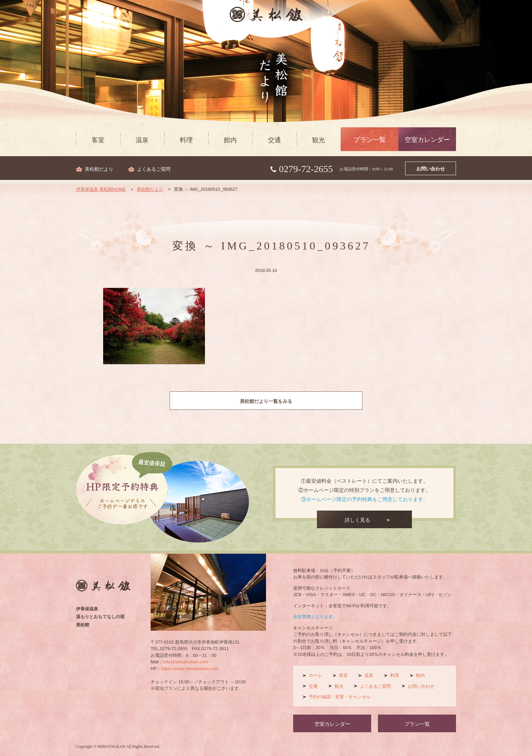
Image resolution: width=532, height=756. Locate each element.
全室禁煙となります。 (315, 617)
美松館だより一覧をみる (266, 401)
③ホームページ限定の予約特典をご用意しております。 (365, 499)
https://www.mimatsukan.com (190, 669)
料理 (186, 140)
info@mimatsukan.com (186, 662)
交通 (274, 140)
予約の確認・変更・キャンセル (340, 697)
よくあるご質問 (154, 169)
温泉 (142, 140)
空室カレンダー (427, 140)
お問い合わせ (431, 169)
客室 (98, 140)
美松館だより (99, 169)
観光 (319, 140)
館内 (230, 140)
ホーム (315, 675)
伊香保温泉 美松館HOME (101, 189)
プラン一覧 (370, 140)
